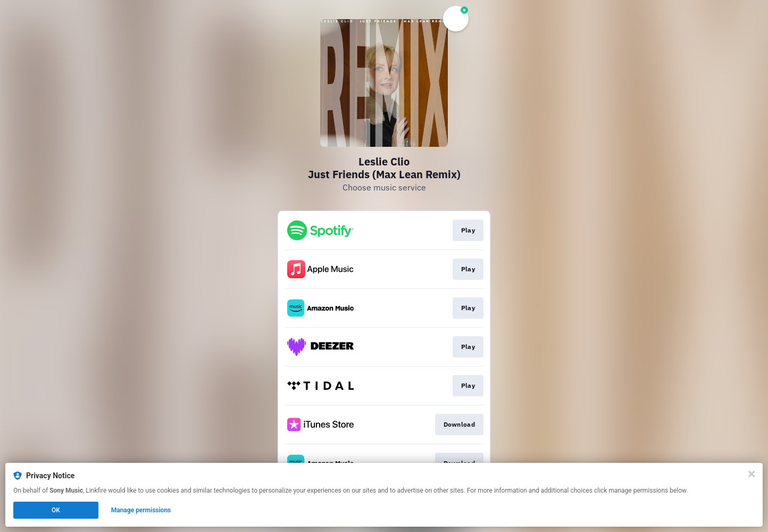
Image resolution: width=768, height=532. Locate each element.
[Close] (752, 474)
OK (56, 510)
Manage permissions (141, 510)
